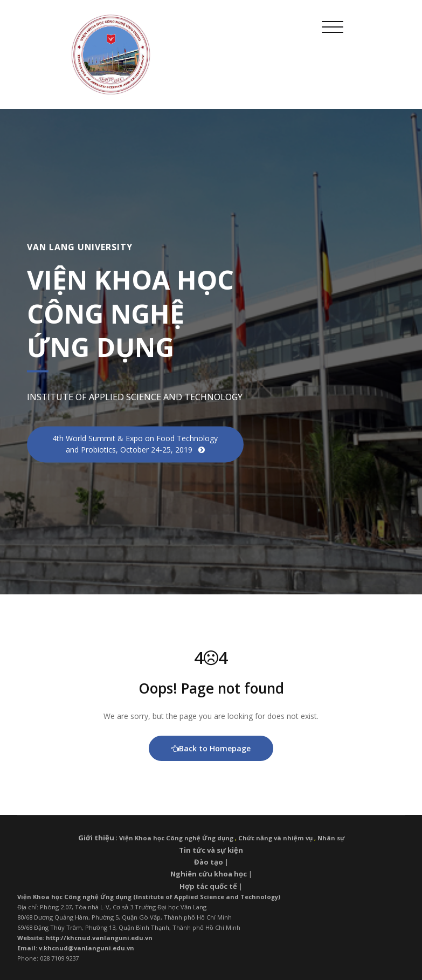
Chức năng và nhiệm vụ (275, 838)
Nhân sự (331, 838)
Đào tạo (209, 862)
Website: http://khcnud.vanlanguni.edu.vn (85, 938)
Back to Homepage (211, 748)
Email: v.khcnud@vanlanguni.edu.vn (76, 948)
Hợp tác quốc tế (208, 886)
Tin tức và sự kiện (211, 850)
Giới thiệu (96, 838)
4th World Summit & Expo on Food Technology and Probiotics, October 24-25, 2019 (135, 444)
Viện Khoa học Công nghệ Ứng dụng (176, 838)
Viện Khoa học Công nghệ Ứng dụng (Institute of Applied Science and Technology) (149, 897)
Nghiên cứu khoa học (209, 874)
